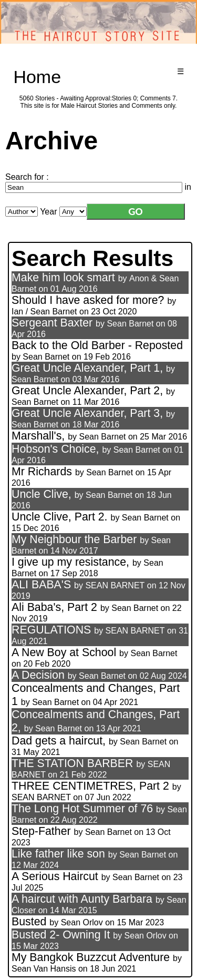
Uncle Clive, (43, 494)
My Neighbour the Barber (74, 539)
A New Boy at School (64, 652)
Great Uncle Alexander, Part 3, (87, 413)
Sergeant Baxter (52, 323)
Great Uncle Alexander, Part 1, (87, 368)
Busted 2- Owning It (61, 935)
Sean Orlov (82, 922)
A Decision (38, 675)
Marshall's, (38, 436)
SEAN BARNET (115, 585)
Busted (29, 922)
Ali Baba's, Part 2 (54, 607)
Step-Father (41, 831)
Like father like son (58, 854)
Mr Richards (42, 472)
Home (37, 77)
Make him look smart (63, 278)
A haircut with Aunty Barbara (82, 899)
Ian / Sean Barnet (44, 312)
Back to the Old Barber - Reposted (97, 345)
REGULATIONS (51, 630)
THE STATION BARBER (72, 763)
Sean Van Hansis (44, 969)
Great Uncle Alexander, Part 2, (87, 391)
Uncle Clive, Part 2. (60, 517)
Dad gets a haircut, (59, 741)
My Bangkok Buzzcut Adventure (91, 957)
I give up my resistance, (72, 562)
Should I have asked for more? (88, 300)
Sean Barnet (130, 324)
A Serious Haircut (55, 876)
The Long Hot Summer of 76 (82, 809)
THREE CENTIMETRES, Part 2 (90, 786)
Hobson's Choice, (55, 449)
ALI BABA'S (41, 585)
